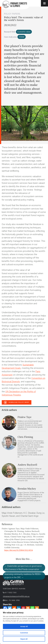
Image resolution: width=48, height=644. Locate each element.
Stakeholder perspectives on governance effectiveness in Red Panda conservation (23, 568)
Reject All (24, 639)
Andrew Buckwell (27, 465)
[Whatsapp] (32, 608)
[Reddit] (14, 608)
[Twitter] (10, 608)
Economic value (24, 32)
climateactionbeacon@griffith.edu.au (16, 596)
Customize (24, 633)
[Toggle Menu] (44, 3)
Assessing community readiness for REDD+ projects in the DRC (23, 576)
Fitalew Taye (24, 417)
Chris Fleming (25, 437)
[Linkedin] (19, 608)
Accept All (24, 626)
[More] (37, 608)
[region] (24, 626)
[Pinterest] (23, 608)
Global (22, 37)
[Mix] (28, 608)
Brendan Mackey (27, 489)
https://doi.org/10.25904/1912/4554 (19, 550)
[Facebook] (5, 608)
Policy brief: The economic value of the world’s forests (23, 19)
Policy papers (12, 14)
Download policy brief (17, 402)
